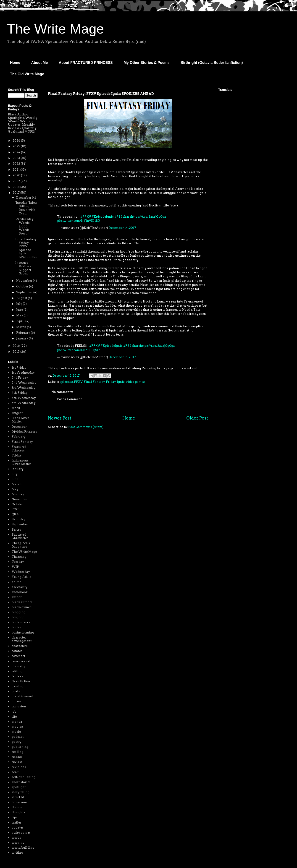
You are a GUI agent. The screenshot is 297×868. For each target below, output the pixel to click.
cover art (18, 656)
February (24, 333)
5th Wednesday (24, 403)
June (20, 310)
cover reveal (21, 661)
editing (17, 671)
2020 (17, 175)
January (22, 338)
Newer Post (60, 418)
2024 (17, 152)
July (20, 304)
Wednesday (21, 572)
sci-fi (16, 772)
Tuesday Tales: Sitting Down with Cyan (26, 208)
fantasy (17, 676)
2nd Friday (20, 378)
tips (15, 817)
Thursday (19, 557)
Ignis (121, 382)
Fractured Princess (19, 449)
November (25, 281)
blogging (18, 612)
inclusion (19, 706)
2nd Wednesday (24, 383)
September (25, 292)
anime (16, 582)
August (22, 298)
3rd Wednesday (24, 388)
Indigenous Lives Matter (21, 462)
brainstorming (23, 632)
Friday (111, 382)
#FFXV (86, 217)
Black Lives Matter (20, 420)
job (14, 712)
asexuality (20, 587)
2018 (16, 187)
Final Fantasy (94, 382)
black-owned (22, 607)
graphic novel (22, 696)
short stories (21, 782)
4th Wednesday (24, 398)
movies (17, 727)
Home (15, 63)
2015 (16, 352)
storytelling (21, 792)
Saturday (18, 519)
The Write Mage (55, 29)
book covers (21, 622)
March (22, 327)
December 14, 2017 (122, 228)
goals (16, 691)
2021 (16, 170)
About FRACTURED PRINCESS (86, 63)
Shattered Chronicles (20, 536)
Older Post (197, 418)
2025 (17, 146)
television (19, 802)
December (24, 198)
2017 (16, 193)
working (18, 843)
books (16, 627)
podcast (18, 737)
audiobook (20, 592)
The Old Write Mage (27, 74)
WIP (15, 567)
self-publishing (24, 777)
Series (16, 530)
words (16, 838)
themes (17, 807)
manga (17, 722)
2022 (17, 164)
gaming (17, 686)
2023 (17, 158)
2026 (17, 141)
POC (15, 509)
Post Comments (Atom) (86, 427)
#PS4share (123, 217)
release (17, 757)
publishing (20, 747)
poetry (17, 742)
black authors (22, 602)
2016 (17, 346)
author (17, 597)
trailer (16, 822)
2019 (17, 181)
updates (18, 828)
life (14, 717)
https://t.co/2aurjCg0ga (148, 217)
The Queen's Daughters (21, 545)
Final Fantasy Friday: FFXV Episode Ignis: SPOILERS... (26, 248)
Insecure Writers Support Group (23, 268)
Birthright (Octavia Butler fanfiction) (212, 63)
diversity (18, 666)
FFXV (78, 382)
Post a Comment (69, 399)
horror (17, 701)
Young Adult (21, 577)
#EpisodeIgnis (103, 217)
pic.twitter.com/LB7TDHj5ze (79, 350)
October (23, 286)
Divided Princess (24, 432)
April (21, 321)
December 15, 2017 (122, 357)
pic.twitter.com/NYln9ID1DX (79, 221)
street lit (18, 797)
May (20, 315)
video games (135, 382)
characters (20, 646)
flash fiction (21, 681)
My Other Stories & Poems (147, 63)
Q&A (15, 514)
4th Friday (20, 393)
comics (17, 651)
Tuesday (18, 562)
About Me (39, 63)
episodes (66, 382)
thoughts (18, 812)
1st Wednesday (23, 373)
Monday (18, 494)
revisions (19, 767)
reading (17, 752)
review (17, 762)
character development (22, 639)
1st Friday (19, 368)
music (16, 732)
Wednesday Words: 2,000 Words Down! (24, 226)
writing (17, 853)
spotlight (19, 787)
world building (23, 848)
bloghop (18, 617)
